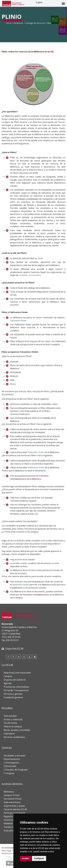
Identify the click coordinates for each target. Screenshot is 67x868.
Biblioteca (9, 792)
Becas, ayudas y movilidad (17, 730)
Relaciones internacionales (17, 673)
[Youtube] (29, 657)
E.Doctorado (10, 766)
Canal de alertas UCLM (15, 809)
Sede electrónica (12, 802)
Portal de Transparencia (16, 690)
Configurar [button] (39, 858)
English (39, 2)
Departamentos (12, 759)
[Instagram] (24, 657)
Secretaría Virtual (13, 799)
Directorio (9, 820)
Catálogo (46, 418)
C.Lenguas (9, 773)
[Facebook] (8, 657)
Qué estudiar (10, 716)
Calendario (9, 734)
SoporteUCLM (14, 649)
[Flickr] (35, 657)
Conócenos (18, 23)
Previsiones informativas (16, 687)
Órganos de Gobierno (15, 680)
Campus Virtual (12, 795)
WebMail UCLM (12, 823)
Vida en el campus (13, 726)
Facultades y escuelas (15, 756)
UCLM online (10, 723)
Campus (8, 676)
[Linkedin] (19, 657)
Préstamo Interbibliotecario (36, 595)
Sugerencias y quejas (14, 806)
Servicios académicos (14, 737)
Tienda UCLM (11, 827)
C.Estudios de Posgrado (16, 770)
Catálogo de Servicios (35, 23)
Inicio (8, 23)
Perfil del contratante (14, 813)
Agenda (8, 683)
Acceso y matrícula (13, 719)
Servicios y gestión (13, 694)
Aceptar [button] (26, 858)
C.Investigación (11, 763)
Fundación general (13, 697)
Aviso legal (6, 851)
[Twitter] (13, 657)
